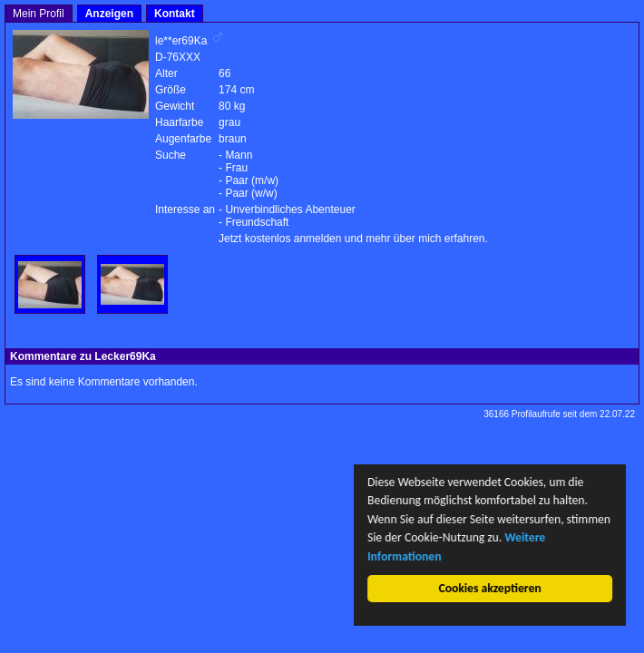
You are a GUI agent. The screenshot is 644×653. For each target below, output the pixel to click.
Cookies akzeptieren (490, 588)
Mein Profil (39, 14)
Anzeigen (109, 14)
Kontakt (175, 14)
